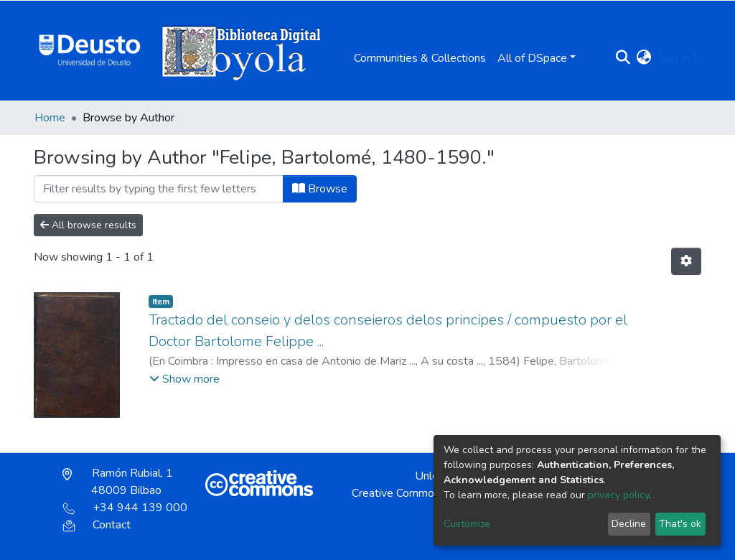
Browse (320, 189)
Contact (97, 525)
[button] (644, 58)
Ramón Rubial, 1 (118, 482)
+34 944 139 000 (125, 508)
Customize (467, 524)
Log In (674, 58)
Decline (629, 524)
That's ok (680, 524)
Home (50, 118)
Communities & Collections (420, 58)
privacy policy (618, 495)
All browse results (88, 225)
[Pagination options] (686, 261)
